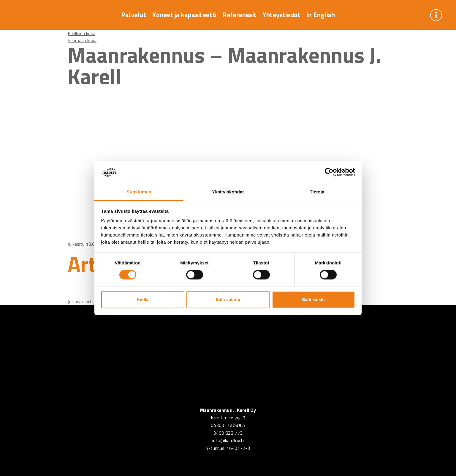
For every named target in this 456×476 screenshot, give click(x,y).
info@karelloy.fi (228, 440)
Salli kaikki (313, 299)
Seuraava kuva (82, 40)
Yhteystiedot (281, 15)
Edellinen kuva (81, 33)
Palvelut (134, 15)
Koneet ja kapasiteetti (184, 15)
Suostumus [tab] (139, 192)
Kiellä (142, 299)
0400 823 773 (228, 433)
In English (320, 15)
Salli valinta (228, 299)
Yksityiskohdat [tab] (228, 192)
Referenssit (239, 15)
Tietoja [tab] (317, 192)
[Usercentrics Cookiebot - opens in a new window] (329, 172)
